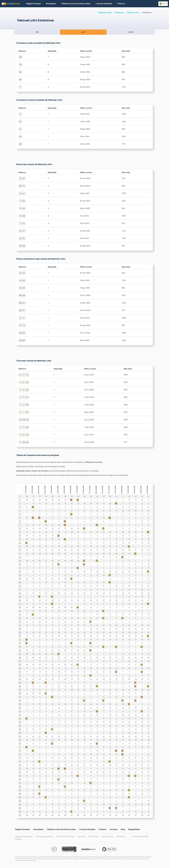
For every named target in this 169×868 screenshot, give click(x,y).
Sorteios (114, 829)
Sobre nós (81, 836)
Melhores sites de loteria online (76, 4)
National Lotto (133, 12)
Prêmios (121, 4)
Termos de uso (108, 836)
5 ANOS (131, 32)
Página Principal (105, 12)
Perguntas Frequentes (24, 836)
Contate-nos (94, 836)
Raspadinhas (134, 829)
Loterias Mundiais (104, 4)
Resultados (119, 12)
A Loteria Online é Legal (65, 836)
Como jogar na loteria (44, 836)
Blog (123, 829)
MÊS (37, 32)
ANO (83, 32)
